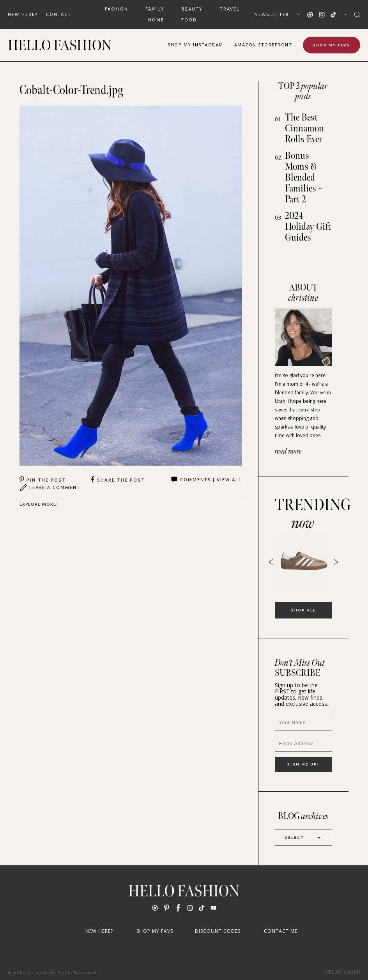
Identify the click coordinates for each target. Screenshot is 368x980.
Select (303, 837)
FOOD (189, 20)
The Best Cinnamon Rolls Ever (304, 128)
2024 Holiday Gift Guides (308, 227)
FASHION (117, 9)
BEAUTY (192, 9)
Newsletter (272, 14)
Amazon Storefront (263, 45)
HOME (156, 20)
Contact (59, 14)
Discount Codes (218, 931)
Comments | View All (206, 480)
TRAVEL (230, 9)
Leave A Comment (50, 487)
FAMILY (155, 9)
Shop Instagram (195, 45)
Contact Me (281, 931)
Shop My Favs (332, 45)
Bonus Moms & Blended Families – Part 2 (304, 178)
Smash (352, 972)
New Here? (23, 14)
